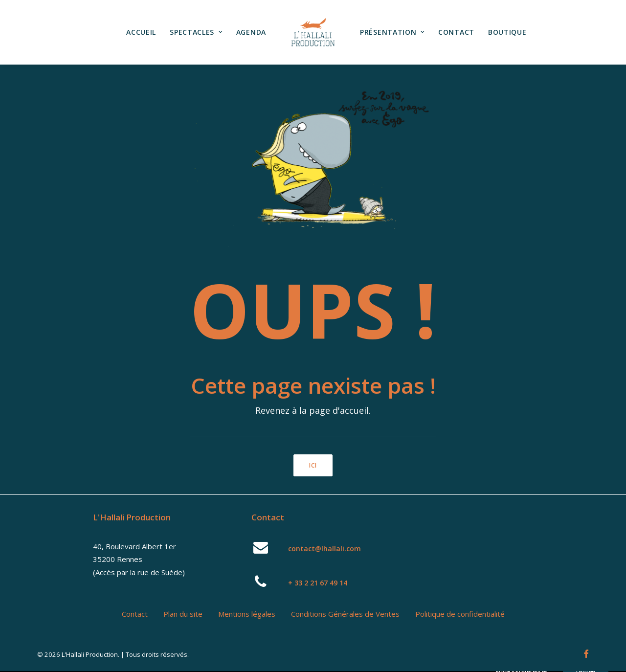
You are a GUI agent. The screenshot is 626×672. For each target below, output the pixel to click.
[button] (261, 551)
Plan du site (183, 614)
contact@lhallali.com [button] (324, 549)
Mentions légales (247, 614)
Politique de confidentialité (460, 614)
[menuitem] (141, 32)
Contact (456, 32)
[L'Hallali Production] (313, 32)
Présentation (392, 32)
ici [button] (313, 465)
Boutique (507, 32)
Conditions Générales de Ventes (345, 614)
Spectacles (196, 32)
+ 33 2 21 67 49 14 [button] (318, 583)
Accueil (141, 32)
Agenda (251, 32)
